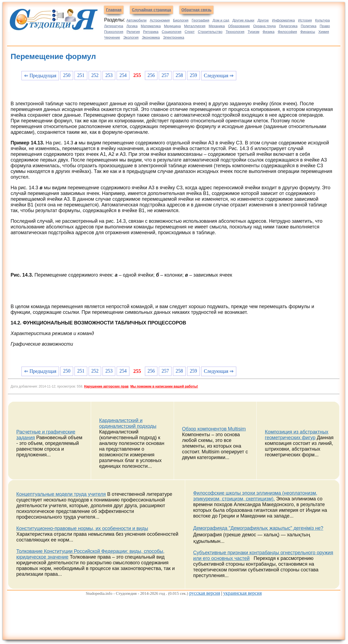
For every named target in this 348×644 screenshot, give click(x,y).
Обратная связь (196, 10)
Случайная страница (151, 10)
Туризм (254, 32)
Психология (114, 32)
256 (151, 75)
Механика (217, 26)
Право (325, 26)
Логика (132, 26)
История (305, 20)
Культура (322, 20)
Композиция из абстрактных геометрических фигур (297, 435)
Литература (114, 26)
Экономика (151, 37)
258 (179, 75)
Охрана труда (264, 26)
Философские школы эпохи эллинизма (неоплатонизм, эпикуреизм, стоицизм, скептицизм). (255, 496)
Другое (263, 20)
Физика (269, 32)
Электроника (174, 37)
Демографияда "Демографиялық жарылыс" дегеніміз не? (258, 528)
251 (81, 75)
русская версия (205, 593)
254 (123, 75)
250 (67, 75)
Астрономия (160, 20)
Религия (133, 32)
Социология (172, 32)
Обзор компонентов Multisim (214, 429)
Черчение (112, 37)
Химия (324, 32)
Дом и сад (221, 20)
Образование (239, 26)
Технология (235, 32)
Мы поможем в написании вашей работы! (164, 386)
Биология (181, 20)
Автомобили (136, 20)
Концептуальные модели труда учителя (61, 494)
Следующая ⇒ (219, 76)
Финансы (308, 32)
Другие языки (243, 20)
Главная (114, 10)
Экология (131, 37)
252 (95, 75)
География (201, 20)
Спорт (190, 32)
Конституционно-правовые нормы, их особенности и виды (82, 528)
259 (193, 75)
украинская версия (243, 593)
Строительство (210, 32)
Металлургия (195, 26)
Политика (309, 26)
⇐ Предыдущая (40, 76)
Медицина (172, 26)
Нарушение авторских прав (106, 386)
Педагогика (288, 26)
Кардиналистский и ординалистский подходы (128, 423)
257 (165, 75)
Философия (287, 32)
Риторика (151, 32)
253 (109, 75)
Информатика (284, 20)
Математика (151, 26)
